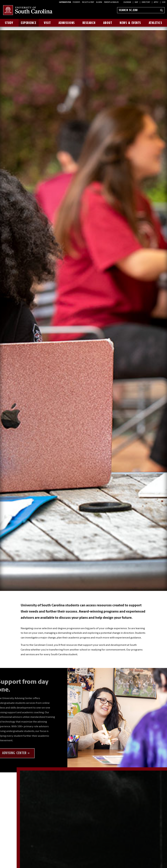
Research (89, 23)
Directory (146, 2)
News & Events (130, 23)
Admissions (67, 23)
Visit (47, 23)
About (108, 23)
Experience (29, 23)
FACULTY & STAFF (88, 2)
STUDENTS (76, 2)
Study (9, 23)
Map (136, 2)
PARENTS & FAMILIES (111, 2)
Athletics (156, 23)
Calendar (127, 2)
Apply (156, 2)
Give (164, 2)
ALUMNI (99, 2)
